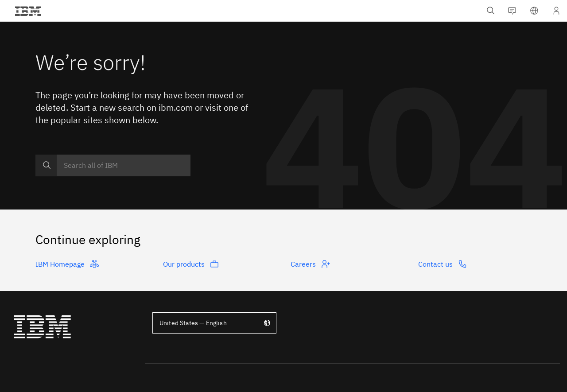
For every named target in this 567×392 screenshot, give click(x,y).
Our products (191, 264)
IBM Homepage (67, 264)
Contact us (443, 264)
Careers (310, 264)
